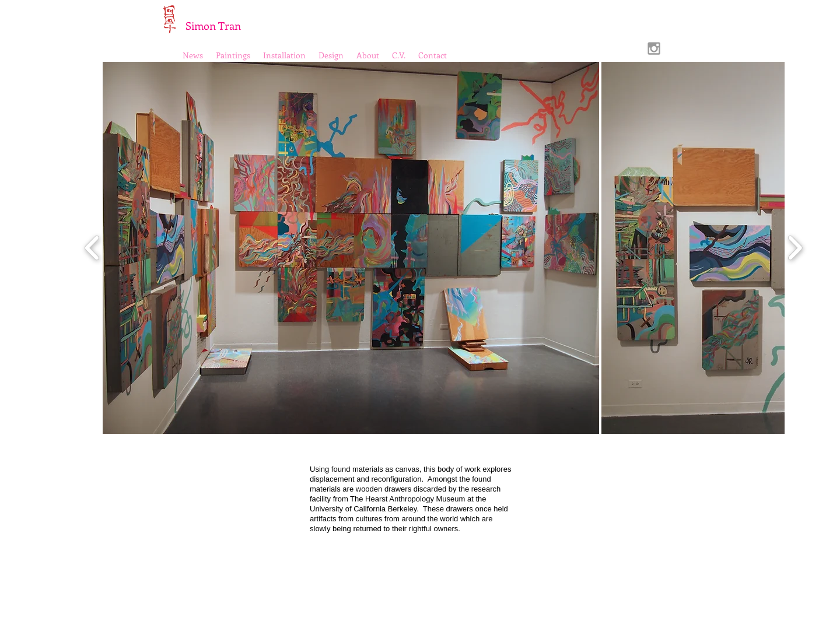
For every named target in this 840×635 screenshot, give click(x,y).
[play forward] (795, 248)
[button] (351, 248)
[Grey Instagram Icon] (654, 48)
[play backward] (92, 248)
